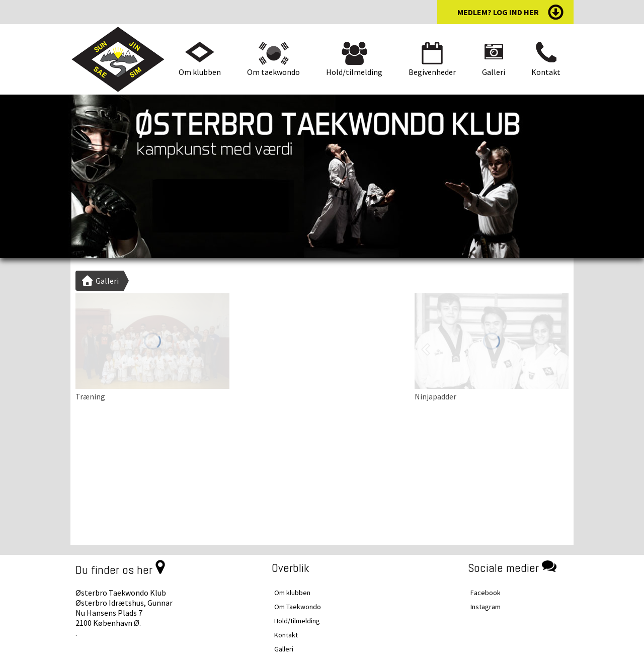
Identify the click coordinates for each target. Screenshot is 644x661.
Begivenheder (432, 72)
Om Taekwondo (298, 607)
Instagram (486, 607)
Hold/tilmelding (354, 72)
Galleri (494, 72)
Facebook (486, 593)
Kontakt (546, 72)
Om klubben (200, 72)
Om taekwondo (273, 72)
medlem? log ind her (498, 12)
